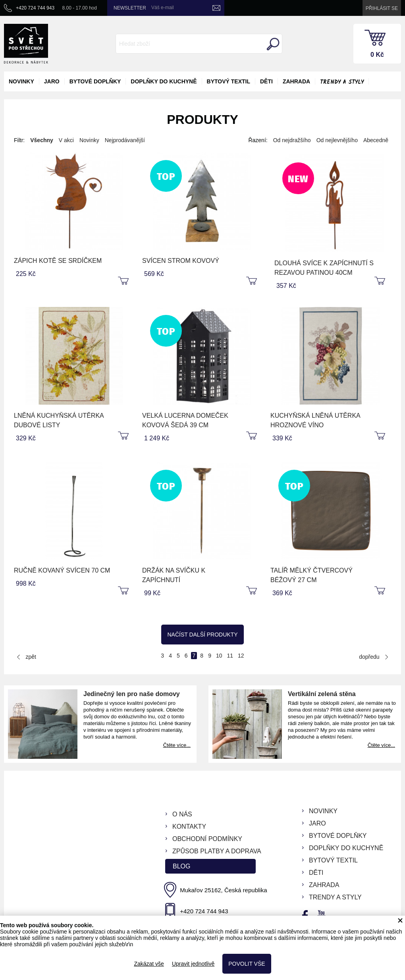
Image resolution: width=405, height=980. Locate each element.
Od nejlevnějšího (337, 140)
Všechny (42, 140)
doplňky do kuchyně (164, 81)
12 (241, 656)
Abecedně (376, 140)
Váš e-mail (163, 8)
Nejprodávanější (125, 140)
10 (219, 656)
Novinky (89, 140)
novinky (21, 81)
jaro (52, 81)
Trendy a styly (342, 82)
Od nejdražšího (292, 140)
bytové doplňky (95, 81)
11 (230, 656)
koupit (124, 281)
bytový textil (229, 81)
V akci (66, 140)
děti (266, 81)
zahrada (296, 81)
